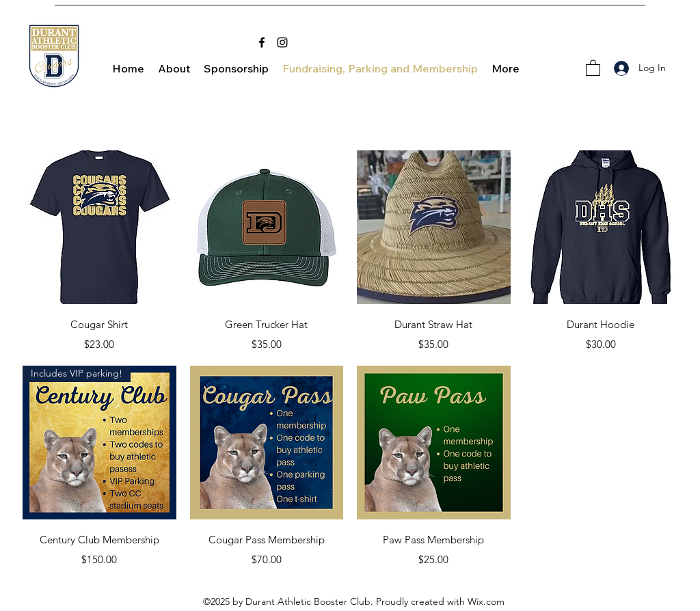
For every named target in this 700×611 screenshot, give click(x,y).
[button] (593, 67)
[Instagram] (282, 42)
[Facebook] (262, 42)
